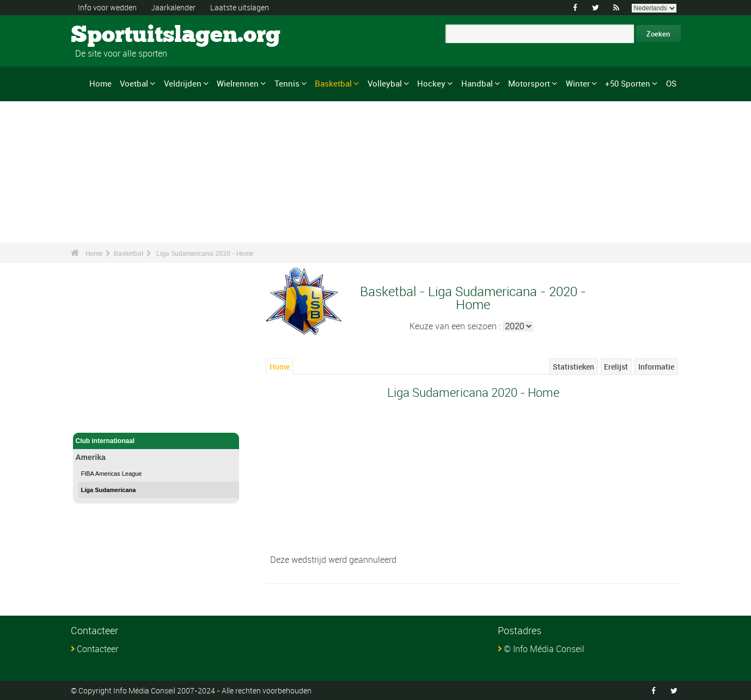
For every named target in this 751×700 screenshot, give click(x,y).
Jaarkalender (173, 7)
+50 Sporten (628, 83)
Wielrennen (238, 83)
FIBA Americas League (112, 474)
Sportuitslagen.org (112, 35)
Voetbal (134, 83)
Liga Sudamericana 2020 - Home (205, 253)
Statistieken (573, 367)
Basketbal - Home (103, 418)
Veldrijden (183, 83)
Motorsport (529, 83)
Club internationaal (156, 441)
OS (671, 83)
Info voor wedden (107, 7)
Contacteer (97, 649)
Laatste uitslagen (240, 7)
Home (100, 83)
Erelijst (616, 367)
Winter (578, 83)
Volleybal (385, 83)
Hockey (431, 83)
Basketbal (333, 83)
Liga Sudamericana (109, 490)
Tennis (287, 83)
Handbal (477, 83)
